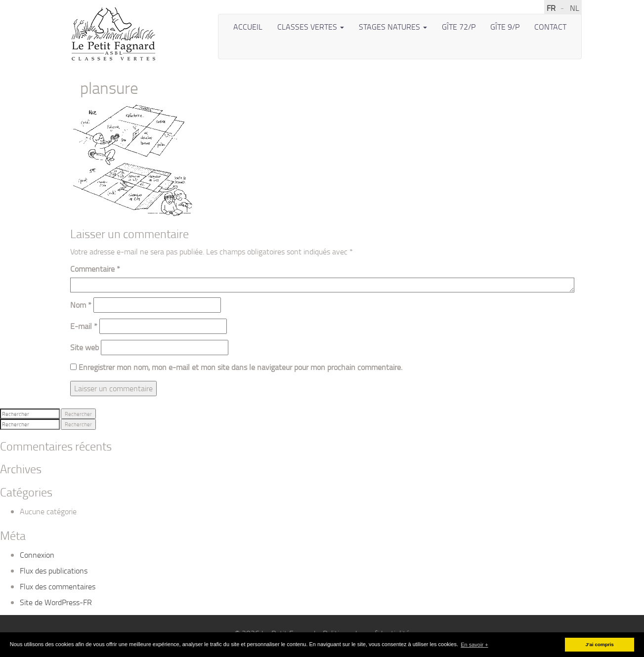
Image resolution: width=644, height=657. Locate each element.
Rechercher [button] (78, 414)
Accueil (248, 27)
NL (575, 8)
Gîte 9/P (505, 27)
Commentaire (95, 269)
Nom (81, 305)
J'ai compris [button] (600, 644)
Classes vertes (311, 27)
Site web (85, 347)
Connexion (37, 555)
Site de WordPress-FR (56, 602)
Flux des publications (54, 571)
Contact (550, 27)
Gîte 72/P (459, 27)
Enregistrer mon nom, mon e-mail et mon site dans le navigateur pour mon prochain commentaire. (240, 367)
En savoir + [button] (474, 645)
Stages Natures (393, 27)
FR (551, 8)
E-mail (84, 326)
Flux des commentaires (58, 586)
